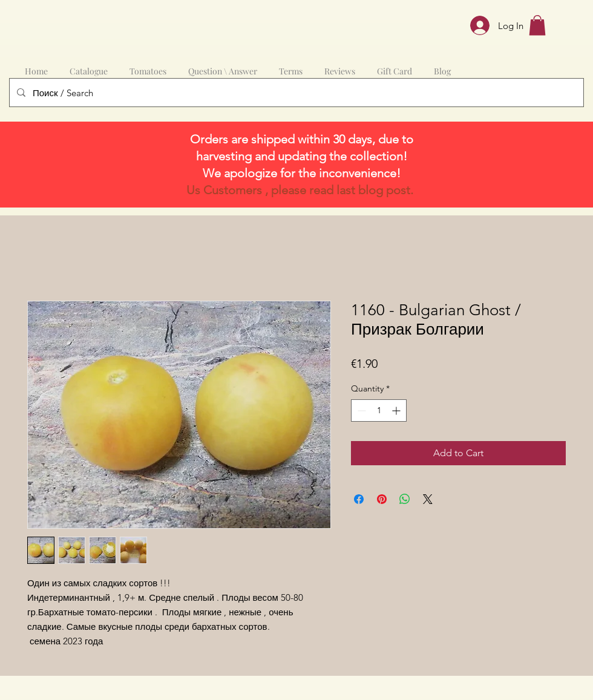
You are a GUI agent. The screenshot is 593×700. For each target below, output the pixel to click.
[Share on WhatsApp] (405, 499)
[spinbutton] (379, 411)
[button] (537, 25)
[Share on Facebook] (359, 499)
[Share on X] (428, 499)
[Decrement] (360, 411)
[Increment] (397, 411)
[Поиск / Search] (295, 93)
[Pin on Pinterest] (382, 499)
